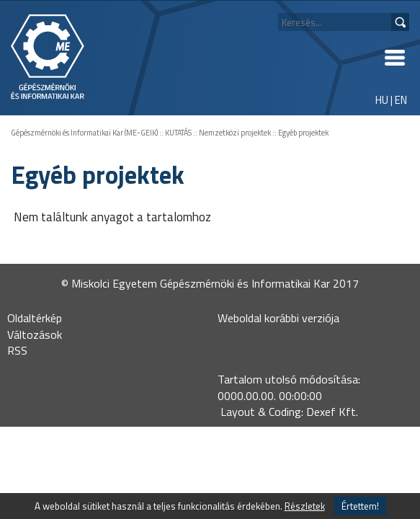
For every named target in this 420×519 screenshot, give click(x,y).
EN (401, 100)
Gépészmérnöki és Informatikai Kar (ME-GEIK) (84, 133)
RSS (17, 350)
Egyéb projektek (303, 133)
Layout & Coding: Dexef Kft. (289, 412)
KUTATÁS (178, 133)
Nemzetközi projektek (235, 133)
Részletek (305, 506)
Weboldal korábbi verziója (278, 318)
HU (382, 100)
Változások (35, 334)
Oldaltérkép (35, 318)
